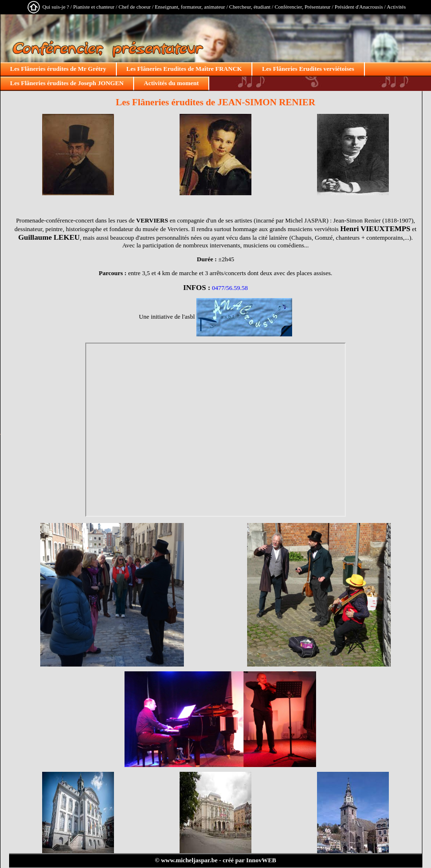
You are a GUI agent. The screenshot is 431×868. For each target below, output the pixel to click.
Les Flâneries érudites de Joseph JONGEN (67, 83)
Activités (396, 7)
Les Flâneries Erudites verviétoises (308, 69)
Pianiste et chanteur (94, 7)
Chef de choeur (134, 7)
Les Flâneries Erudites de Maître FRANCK (184, 69)
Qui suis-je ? (56, 7)
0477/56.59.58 (230, 288)
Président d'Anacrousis (359, 7)
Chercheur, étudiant (250, 7)
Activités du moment (171, 83)
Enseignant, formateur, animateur (190, 7)
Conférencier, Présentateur (302, 7)
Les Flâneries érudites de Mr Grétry (58, 69)
